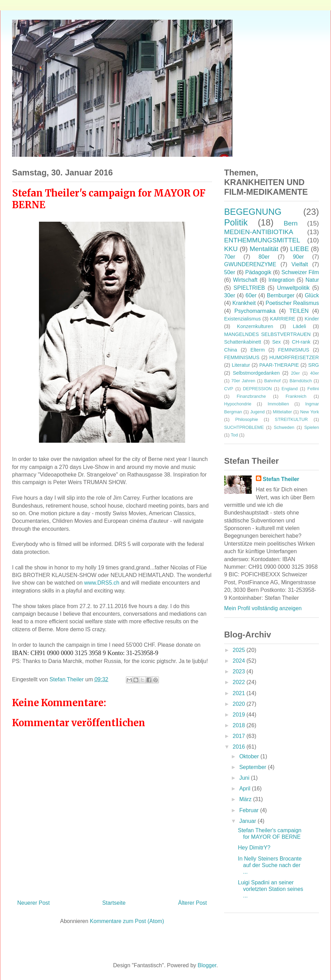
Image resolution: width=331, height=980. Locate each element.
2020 (240, 704)
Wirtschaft (245, 280)
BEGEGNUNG (253, 212)
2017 (240, 736)
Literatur (241, 365)
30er (230, 295)
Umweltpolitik (293, 288)
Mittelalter (282, 412)
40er (314, 373)
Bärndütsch (301, 381)
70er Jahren (243, 381)
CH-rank (301, 342)
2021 (240, 693)
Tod (234, 435)
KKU (231, 249)
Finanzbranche (251, 396)
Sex (276, 342)
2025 (240, 650)
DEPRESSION (257, 389)
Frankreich (296, 396)
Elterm (258, 350)
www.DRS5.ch (102, 583)
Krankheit (244, 303)
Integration (282, 280)
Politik (236, 222)
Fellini (313, 389)
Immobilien (278, 404)
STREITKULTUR (291, 419)
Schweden (284, 427)
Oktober (250, 756)
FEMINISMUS (294, 350)
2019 (240, 715)
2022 (240, 682)
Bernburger (281, 295)
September (254, 767)
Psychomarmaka (255, 311)
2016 (240, 747)
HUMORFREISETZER (294, 357)
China (231, 350)
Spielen (312, 427)
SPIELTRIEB (249, 288)
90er (298, 257)
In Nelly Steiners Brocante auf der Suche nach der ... (270, 865)
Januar (248, 821)
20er (295, 373)
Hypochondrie (238, 404)
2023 (240, 671)
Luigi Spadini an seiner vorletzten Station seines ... (270, 889)
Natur (312, 280)
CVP (229, 389)
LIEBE (300, 249)
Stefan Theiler (281, 479)
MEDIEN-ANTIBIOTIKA (259, 232)
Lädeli (299, 326)
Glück (312, 295)
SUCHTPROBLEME (244, 427)
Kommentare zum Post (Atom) (127, 921)
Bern (291, 223)
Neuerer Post (33, 903)
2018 (240, 725)
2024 (240, 661)
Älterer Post (192, 903)
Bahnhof (272, 381)
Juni (245, 778)
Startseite (114, 903)
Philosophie (247, 419)
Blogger (207, 965)
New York (310, 412)
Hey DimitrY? (254, 848)
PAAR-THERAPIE (279, 365)
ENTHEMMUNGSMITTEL (262, 240)
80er (264, 257)
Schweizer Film (300, 272)
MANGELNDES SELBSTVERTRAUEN (267, 334)
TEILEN (299, 311)
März (246, 799)
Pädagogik (258, 272)
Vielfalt (300, 264)
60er (251, 295)
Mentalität (264, 249)
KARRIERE (283, 319)
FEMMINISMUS (242, 357)
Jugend (258, 412)
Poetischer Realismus (292, 303)
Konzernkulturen (255, 326)
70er (230, 257)
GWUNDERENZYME (250, 264)
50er (230, 272)
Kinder (312, 319)
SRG (314, 365)
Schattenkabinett (243, 342)
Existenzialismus (242, 319)
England (289, 389)
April (245, 789)
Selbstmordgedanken (256, 373)
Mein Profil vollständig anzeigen (263, 608)
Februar (250, 810)
